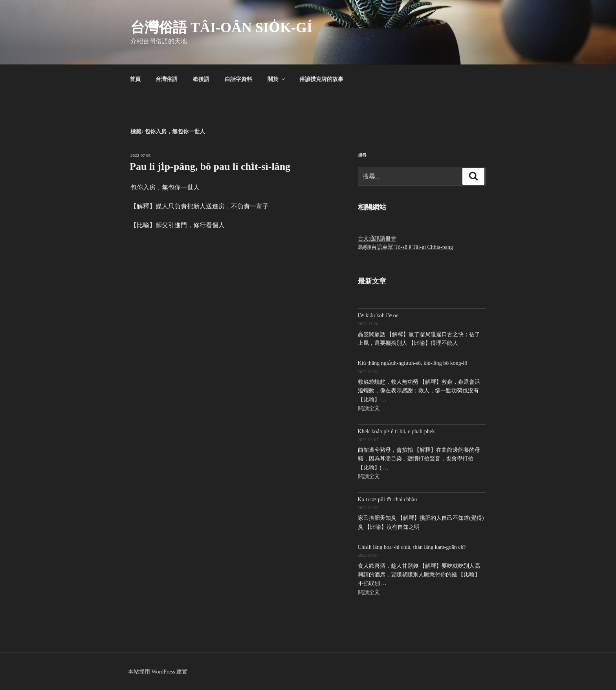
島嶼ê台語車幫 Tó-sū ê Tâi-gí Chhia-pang (405, 247)
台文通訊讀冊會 (377, 238)
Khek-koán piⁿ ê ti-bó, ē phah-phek (396, 431)
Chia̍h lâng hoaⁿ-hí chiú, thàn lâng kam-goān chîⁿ (412, 547)
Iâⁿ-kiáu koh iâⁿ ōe (378, 316)
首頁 (135, 79)
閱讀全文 (369, 408)
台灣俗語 (167, 79)
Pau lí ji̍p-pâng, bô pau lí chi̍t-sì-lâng (210, 167)
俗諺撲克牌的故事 (321, 79)
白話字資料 (238, 79)
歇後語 (201, 79)
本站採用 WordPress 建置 (158, 672)
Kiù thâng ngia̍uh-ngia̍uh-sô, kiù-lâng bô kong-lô (413, 363)
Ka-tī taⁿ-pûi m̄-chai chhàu (388, 500)
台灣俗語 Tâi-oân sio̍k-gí (221, 28)
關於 (277, 79)
